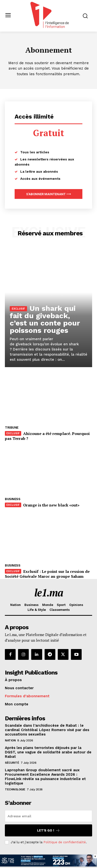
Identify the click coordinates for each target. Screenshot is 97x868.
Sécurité (12, 763)
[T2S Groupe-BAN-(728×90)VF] (48, 865)
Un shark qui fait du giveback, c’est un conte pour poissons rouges (45, 319)
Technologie (15, 789)
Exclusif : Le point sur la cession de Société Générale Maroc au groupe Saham (47, 574)
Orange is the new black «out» (51, 505)
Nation (10, 740)
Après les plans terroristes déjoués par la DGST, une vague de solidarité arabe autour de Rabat (48, 752)
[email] (48, 816)
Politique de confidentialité (65, 842)
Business (13, 499)
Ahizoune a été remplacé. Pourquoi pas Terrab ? (47, 436)
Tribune (12, 428)
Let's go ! (48, 830)
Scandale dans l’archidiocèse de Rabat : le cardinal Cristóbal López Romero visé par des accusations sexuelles (47, 730)
